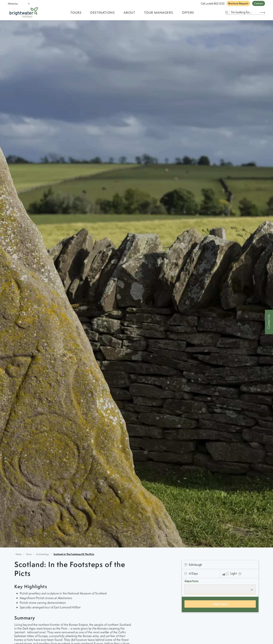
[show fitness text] (240, 574)
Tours (29, 554)
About (129, 13)
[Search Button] (262, 12)
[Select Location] (17, 3)
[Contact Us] (269, 322)
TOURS (76, 13)
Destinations (103, 13)
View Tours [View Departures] (220, 604)
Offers (188, 13)
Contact (259, 3)
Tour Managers (159, 13)
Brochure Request (238, 3)
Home (19, 554)
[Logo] (24, 13)
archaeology (43, 554)
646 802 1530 (217, 3)
